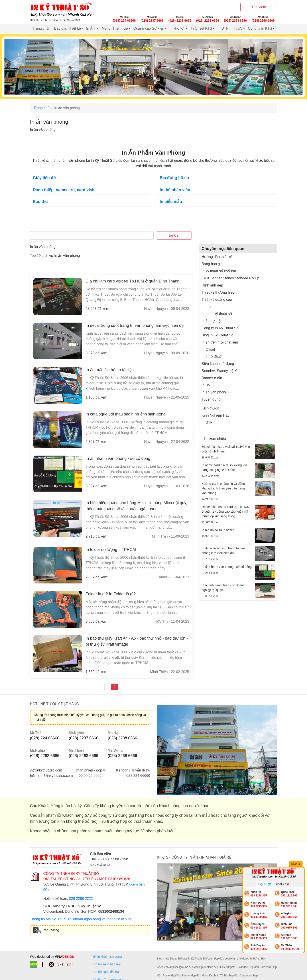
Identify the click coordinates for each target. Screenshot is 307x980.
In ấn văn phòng (214, 392)
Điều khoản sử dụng (218, 364)
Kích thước (210, 408)
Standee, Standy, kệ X (219, 371)
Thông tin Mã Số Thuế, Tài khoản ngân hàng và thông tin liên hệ (81, 919)
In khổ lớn (177, 28)
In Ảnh (91, 28)
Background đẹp (184, 967)
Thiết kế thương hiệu (218, 292)
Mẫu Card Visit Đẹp (265, 967)
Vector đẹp (212, 959)
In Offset (208, 349)
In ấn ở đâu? (212, 357)
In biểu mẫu (171, 202)
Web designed (40, 957)
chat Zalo (283, 884)
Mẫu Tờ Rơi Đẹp (224, 976)
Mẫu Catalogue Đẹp (246, 976)
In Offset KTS (201, 28)
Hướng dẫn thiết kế (217, 257)
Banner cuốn (212, 378)
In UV (238, 28)
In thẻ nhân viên (175, 190)
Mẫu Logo (225, 959)
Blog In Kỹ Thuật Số (218, 335)
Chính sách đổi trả (107, 972)
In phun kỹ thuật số (217, 314)
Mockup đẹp (201, 967)
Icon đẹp (213, 967)
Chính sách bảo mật (108, 964)
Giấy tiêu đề (44, 178)
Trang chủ (41, 28)
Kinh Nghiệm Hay (216, 415)
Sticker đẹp (225, 967)
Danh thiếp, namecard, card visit (64, 190)
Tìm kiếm (259, 7)
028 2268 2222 (81, 899)
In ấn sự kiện (212, 321)
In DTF (223, 28)
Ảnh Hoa (261, 959)
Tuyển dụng (211, 399)
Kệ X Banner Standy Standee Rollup (231, 278)
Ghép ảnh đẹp (166, 967)
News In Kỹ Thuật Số (193, 959)
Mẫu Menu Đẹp (205, 976)
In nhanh (209, 307)
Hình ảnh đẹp (212, 285)
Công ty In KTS (260, 28)
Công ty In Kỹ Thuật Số (220, 328)
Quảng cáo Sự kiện (149, 28)
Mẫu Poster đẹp (166, 976)
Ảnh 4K (251, 959)
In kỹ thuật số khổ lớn (219, 271)
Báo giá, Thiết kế (67, 28)
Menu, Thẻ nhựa (115, 28)
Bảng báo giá (212, 264)
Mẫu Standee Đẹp (243, 967)
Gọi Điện (265, 884)
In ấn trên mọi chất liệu (220, 342)
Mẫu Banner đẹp (186, 976)
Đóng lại (296, 864)
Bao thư (41, 202)
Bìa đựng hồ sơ (174, 178)
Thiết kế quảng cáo (217, 300)
